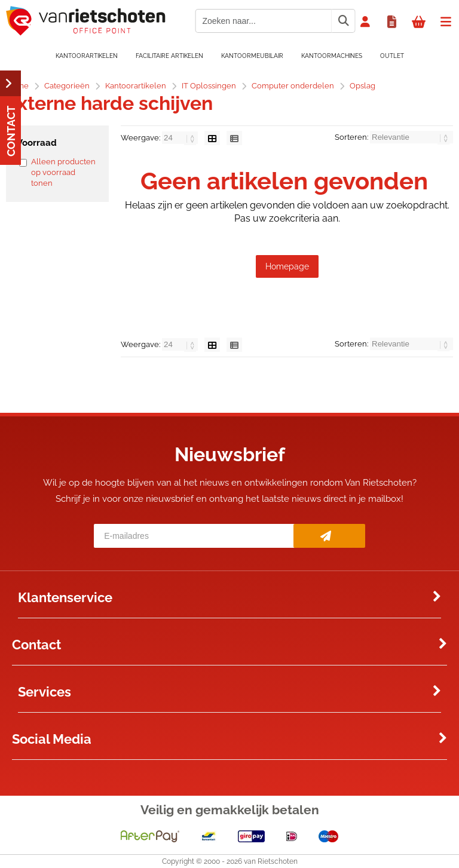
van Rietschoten (271, 861)
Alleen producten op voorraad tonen (63, 172)
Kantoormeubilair (252, 56)
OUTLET (392, 56)
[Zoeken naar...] (343, 21)
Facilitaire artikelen (169, 56)
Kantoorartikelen (87, 56)
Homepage (287, 266)
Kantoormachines (332, 56)
